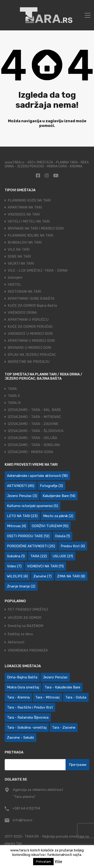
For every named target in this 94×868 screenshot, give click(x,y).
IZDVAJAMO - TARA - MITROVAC (34, 417)
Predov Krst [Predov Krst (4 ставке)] (73, 546)
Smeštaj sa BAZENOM (25, 626)
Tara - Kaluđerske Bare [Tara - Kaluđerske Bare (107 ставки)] (62, 687)
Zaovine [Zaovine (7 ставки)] (42, 576)
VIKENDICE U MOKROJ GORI (30, 334)
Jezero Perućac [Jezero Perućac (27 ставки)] (55, 677)
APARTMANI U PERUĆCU (28, 320)
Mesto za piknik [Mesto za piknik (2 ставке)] (58, 516)
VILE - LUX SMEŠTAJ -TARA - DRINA (38, 270)
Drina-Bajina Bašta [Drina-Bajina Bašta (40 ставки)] (22, 677)
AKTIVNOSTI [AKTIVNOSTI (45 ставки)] (21, 486)
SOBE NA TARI (19, 256)
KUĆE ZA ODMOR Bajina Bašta (32, 306)
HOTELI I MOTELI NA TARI (29, 221)
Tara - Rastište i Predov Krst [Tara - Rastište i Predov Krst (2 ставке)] (30, 707)
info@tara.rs (23, 820)
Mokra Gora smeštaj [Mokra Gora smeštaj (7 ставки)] (23, 687)
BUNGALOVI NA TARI (25, 242)
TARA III (14, 403)
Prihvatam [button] (43, 862)
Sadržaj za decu (20, 634)
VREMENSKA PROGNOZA (28, 650)
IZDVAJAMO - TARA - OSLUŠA (32, 438)
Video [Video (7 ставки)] (14, 566)
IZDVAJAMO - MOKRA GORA (30, 452)
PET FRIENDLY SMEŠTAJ (28, 610)
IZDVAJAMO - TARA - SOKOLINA (34, 445)
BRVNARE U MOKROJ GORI (29, 348)
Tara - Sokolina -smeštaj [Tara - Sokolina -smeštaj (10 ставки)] (27, 728)
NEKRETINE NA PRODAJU (29, 362)
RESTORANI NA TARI (24, 292)
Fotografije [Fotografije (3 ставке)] (51, 486)
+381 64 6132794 (26, 808)
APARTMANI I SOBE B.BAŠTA (31, 299)
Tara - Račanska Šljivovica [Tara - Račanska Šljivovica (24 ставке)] (28, 717)
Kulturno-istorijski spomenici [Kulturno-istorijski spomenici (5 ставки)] (33, 506)
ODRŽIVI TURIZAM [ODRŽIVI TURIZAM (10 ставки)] (50, 526)
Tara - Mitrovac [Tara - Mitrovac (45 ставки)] (47, 697)
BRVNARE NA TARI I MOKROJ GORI (36, 228)
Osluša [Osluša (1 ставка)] (63, 536)
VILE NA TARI (19, 249)
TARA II (14, 396)
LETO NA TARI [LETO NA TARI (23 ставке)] (22, 516)
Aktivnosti (16, 642)
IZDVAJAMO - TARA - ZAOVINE (33, 424)
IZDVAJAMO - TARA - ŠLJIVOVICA (36, 431)
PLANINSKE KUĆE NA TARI (29, 200)
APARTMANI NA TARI (25, 207)
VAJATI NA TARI (21, 263)
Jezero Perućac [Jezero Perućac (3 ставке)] (22, 496)
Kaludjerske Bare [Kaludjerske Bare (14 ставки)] (59, 496)
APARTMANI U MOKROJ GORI (31, 341)
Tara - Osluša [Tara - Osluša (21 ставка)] (76, 697)
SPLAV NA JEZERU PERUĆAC (32, 355)
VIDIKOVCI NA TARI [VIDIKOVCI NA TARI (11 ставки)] (45, 566)
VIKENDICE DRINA (22, 313)
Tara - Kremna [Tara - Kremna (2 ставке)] (18, 697)
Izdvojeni (15, 277)
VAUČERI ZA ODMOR (24, 618)
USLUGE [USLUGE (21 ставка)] (63, 556)
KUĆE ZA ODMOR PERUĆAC (30, 327)
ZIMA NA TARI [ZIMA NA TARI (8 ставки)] (71, 576)
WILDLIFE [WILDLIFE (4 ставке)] (17, 576)
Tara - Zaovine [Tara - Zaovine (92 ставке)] (64, 728)
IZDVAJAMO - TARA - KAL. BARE (34, 410)
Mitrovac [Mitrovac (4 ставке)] (17, 526)
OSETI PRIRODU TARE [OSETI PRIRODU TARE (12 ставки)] (28, 536)
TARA (12, 389)
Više (58, 861)
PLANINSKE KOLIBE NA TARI (30, 235)
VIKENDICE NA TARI (24, 214)
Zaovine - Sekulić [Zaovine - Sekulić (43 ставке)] (21, 738)
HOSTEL (14, 285)
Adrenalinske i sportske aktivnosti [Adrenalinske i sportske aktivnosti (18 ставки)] (37, 476)
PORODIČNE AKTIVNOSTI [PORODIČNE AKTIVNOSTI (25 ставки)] (31, 546)
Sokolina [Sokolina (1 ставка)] (16, 556)
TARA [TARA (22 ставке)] (39, 556)
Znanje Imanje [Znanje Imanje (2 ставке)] (21, 586)
